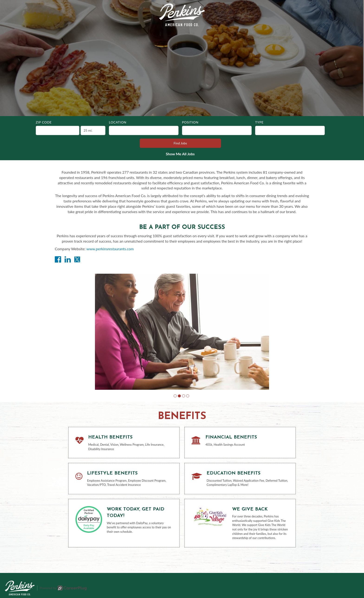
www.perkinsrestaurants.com (110, 249)
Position (190, 122)
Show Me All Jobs (180, 154)
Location (118, 122)
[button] (175, 396)
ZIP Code (44, 122)
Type (259, 122)
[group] (182, 332)
